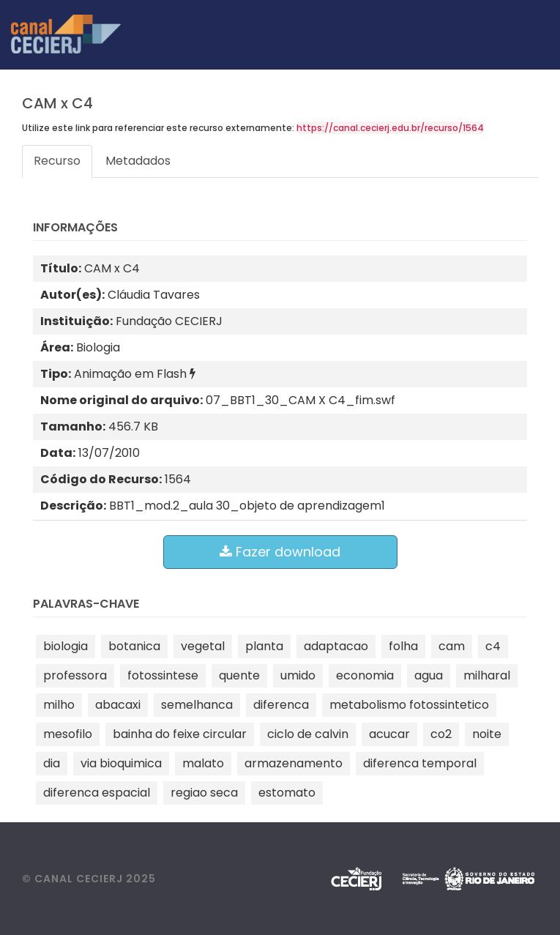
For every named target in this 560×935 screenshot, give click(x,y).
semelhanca (197, 705)
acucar (389, 734)
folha (403, 646)
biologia (66, 646)
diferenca (281, 705)
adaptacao (336, 646)
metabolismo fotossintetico (409, 705)
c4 (493, 646)
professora (75, 675)
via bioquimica (121, 763)
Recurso (57, 161)
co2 (441, 734)
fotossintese (163, 675)
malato (203, 763)
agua (429, 675)
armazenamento (294, 763)
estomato (287, 793)
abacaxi (118, 705)
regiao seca (204, 793)
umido (298, 675)
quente (239, 675)
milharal (487, 675)
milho (59, 705)
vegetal (203, 646)
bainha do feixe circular (180, 734)
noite (487, 734)
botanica (134, 646)
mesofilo (68, 734)
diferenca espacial (97, 793)
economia (365, 675)
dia (52, 763)
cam (452, 646)
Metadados (138, 161)
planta (264, 646)
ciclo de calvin (308, 734)
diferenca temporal (420, 763)
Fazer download (280, 552)
